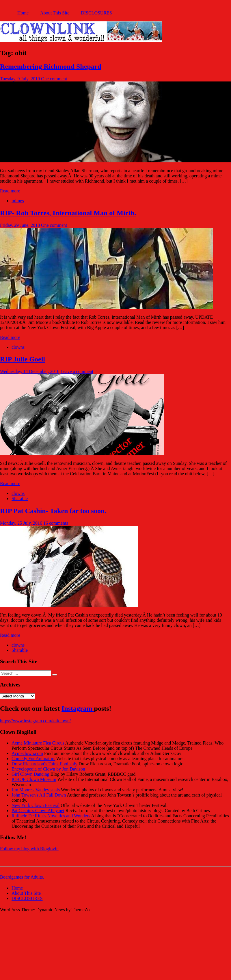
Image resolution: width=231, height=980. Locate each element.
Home (23, 13)
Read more (10, 191)
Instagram (78, 708)
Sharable (20, 499)
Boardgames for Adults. (22, 877)
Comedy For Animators (33, 759)
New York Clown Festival (36, 805)
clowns (18, 347)
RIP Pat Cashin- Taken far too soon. (53, 511)
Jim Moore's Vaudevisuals (36, 790)
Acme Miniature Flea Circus (38, 743)
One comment (54, 79)
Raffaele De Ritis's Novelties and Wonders (51, 816)
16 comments (56, 523)
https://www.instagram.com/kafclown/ (35, 721)
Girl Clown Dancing (30, 774)
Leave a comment (77, 371)
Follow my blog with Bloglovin (29, 849)
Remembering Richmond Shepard (51, 66)
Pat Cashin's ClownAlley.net (38, 811)
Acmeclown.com (27, 753)
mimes (18, 201)
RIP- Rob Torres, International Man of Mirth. (68, 213)
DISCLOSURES (96, 13)
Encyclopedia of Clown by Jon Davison (48, 769)
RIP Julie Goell (23, 359)
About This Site (55, 13)
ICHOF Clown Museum (34, 779)
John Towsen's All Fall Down (39, 795)
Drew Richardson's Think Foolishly (44, 764)
